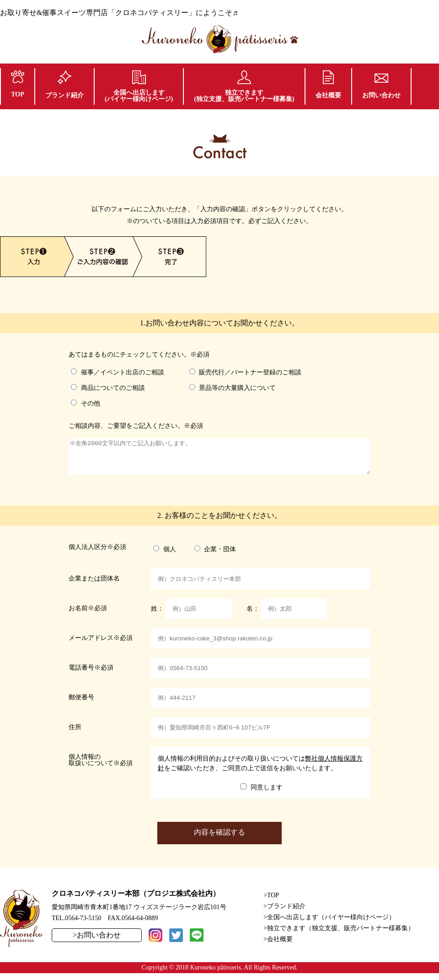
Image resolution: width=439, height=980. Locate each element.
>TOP (271, 902)
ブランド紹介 (64, 85)
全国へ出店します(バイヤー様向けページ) (139, 86)
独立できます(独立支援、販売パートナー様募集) (244, 86)
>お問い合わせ (97, 942)
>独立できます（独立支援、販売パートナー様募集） (339, 935)
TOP (18, 84)
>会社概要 (278, 946)
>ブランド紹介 (284, 913)
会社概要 (328, 85)
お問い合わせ (381, 86)
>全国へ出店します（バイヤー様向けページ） (329, 924)
